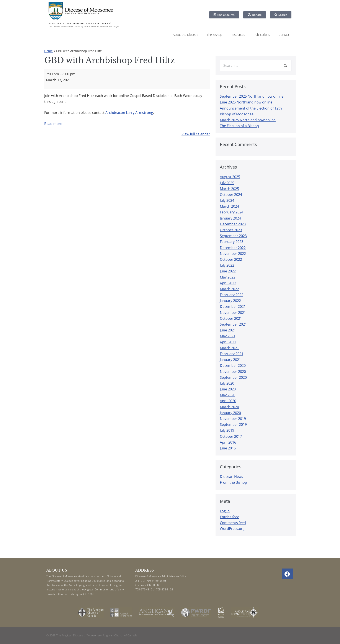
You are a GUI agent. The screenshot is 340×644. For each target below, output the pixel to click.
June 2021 (228, 330)
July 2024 (227, 200)
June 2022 (228, 271)
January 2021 (230, 360)
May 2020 (228, 395)
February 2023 (232, 242)
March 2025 (229, 189)
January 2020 (230, 413)
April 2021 (228, 342)
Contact (284, 35)
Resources (238, 35)
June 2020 (228, 389)
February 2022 (232, 295)
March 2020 (229, 407)
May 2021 (228, 336)
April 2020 (228, 401)
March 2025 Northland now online (248, 120)
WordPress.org (232, 529)
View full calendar (196, 134)
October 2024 (231, 195)
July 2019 (227, 430)
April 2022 (228, 283)
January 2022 (230, 301)
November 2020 (233, 372)
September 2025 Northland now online (252, 96)
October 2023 (231, 230)
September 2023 (233, 236)
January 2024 (230, 218)
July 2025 (227, 183)
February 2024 (232, 212)
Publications (262, 35)
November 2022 (233, 254)
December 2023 (233, 224)
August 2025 (230, 177)
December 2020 (233, 365)
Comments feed (233, 523)
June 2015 (228, 448)
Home (48, 51)
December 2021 (233, 306)
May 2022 (228, 277)
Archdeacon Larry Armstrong (129, 113)
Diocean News (231, 477)
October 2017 (231, 436)
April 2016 (228, 442)
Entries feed (230, 517)
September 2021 (233, 324)
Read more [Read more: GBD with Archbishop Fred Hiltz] (53, 124)
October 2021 (231, 318)
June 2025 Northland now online (246, 102)
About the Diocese (186, 35)
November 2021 (233, 313)
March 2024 (229, 206)
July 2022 (227, 265)
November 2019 (233, 419)
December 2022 (233, 248)
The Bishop (214, 35)
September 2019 (233, 424)
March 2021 (229, 348)
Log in (225, 511)
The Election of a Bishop (239, 126)
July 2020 (227, 383)
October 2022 (231, 259)
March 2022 (229, 289)
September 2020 (233, 377)
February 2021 (232, 354)
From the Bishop (233, 482)
